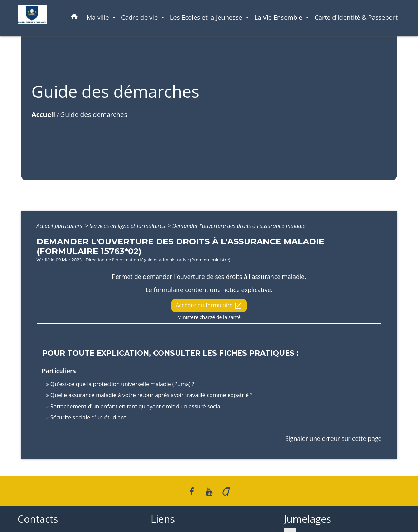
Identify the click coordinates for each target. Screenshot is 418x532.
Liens (163, 519)
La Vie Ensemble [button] (279, 17)
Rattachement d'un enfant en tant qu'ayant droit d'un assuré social (136, 406)
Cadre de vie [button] (140, 17)
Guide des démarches (93, 114)
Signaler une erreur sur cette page (333, 438)
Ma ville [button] (99, 17)
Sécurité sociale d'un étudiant (88, 417)
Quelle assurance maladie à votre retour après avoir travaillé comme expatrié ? (151, 395)
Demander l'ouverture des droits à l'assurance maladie (239, 226)
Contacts (38, 519)
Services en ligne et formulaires (128, 226)
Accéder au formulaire (209, 306)
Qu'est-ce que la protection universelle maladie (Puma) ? (122, 384)
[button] (74, 18)
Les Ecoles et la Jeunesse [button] (207, 17)
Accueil (44, 114)
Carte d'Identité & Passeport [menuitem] (356, 17)
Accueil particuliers (60, 226)
